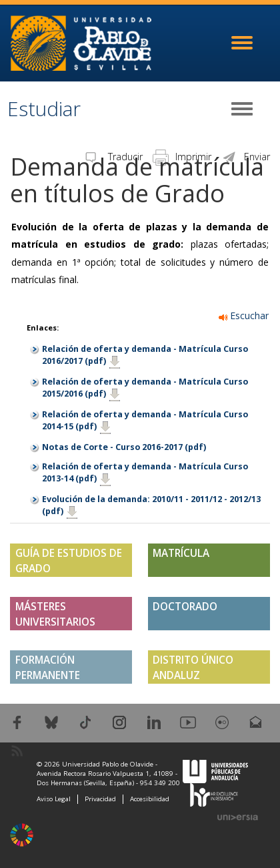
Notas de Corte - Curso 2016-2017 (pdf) (124, 447)
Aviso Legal (54, 799)
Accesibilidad (150, 799)
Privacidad (100, 799)
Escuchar (244, 315)
